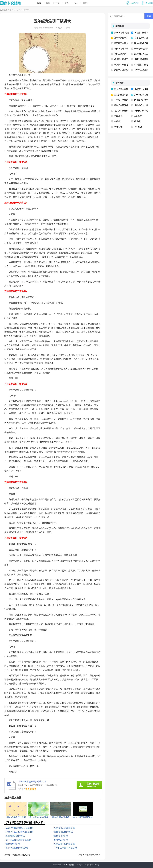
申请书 (117, 121)
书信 (57, 3)
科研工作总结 (120, 54)
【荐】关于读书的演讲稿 (65, 848)
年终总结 (118, 127)
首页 (39, 3)
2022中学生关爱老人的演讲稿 (19, 832)
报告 (48, 3)
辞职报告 (138, 116)
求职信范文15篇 (141, 105)
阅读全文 (59, 28)
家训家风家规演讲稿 (15, 836)
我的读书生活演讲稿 (63, 832)
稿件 (67, 3)
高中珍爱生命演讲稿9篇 (17, 848)
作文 (76, 3)
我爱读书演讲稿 (61, 836)
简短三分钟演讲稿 (92, 855)
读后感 (137, 121)
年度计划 (118, 116)
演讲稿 (26, 10)
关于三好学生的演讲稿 (64, 844)
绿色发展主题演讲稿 (21, 855)
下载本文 (67, 28)
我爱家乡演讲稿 (13, 844)
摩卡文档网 (70, 865)
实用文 (86, 3)
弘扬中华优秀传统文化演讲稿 (19, 828)
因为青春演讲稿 (61, 840)
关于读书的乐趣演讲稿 (64, 828)
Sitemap (97, 865)
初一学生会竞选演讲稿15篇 (18, 840)
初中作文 (138, 127)
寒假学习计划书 (121, 49)
